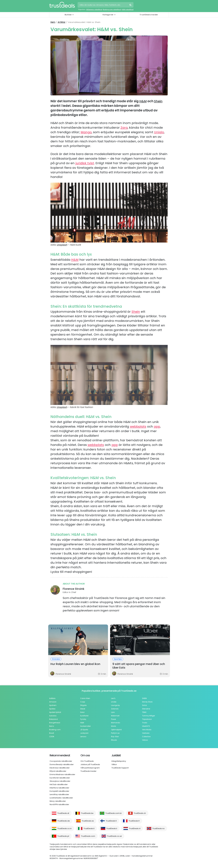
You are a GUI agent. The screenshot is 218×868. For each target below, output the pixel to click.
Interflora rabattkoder (59, 788)
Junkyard (84, 733)
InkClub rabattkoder (59, 784)
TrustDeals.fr (134, 821)
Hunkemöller (85, 726)
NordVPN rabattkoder (59, 804)
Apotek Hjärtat (55, 712)
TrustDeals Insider (149, 15)
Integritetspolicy (119, 761)
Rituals (114, 740)
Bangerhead (55, 723)
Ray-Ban (115, 737)
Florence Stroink (74, 589)
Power (114, 719)
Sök (131, 5)
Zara (124, 128)
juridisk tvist (85, 163)
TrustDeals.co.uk (114, 836)
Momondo (116, 723)
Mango (86, 132)
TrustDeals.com (88, 836)
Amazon (53, 702)
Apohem (53, 705)
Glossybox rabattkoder (60, 781)
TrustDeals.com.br (114, 813)
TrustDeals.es (88, 821)
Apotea (52, 709)
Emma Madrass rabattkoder (62, 774)
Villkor (114, 764)
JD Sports (84, 730)
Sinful (144, 705)
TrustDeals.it (89, 828)
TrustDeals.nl (135, 828)
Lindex (114, 702)
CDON (52, 737)
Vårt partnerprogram (90, 768)
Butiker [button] (68, 15)
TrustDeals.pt (63, 836)
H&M (143, 101)
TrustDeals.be (87, 813)
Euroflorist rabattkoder (60, 778)
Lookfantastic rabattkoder (61, 798)
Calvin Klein (85, 698)
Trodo (145, 723)
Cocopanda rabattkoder (61, 761)
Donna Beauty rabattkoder (62, 764)
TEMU (144, 712)
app (157, 426)
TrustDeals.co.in (65, 828)
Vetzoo (145, 740)
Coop (83, 702)
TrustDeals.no (158, 828)
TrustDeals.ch (140, 813)
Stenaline (146, 709)
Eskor (82, 712)
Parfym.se (115, 733)
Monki (114, 726)
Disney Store (147, 702)
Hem (53, 22)
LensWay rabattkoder (59, 794)
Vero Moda (147, 730)
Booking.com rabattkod (112, 9)
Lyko (113, 712)
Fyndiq (83, 719)
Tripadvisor (147, 719)
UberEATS (146, 726)
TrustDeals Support (120, 768)
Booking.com (55, 730)
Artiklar (62, 22)
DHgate (83, 705)
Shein (158, 101)
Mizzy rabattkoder (58, 801)
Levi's (113, 698)
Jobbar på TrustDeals (90, 764)
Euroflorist (84, 716)
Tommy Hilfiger (148, 716)
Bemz (52, 726)
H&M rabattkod (128, 9)
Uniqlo (159, 132)
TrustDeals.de (64, 821)
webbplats (138, 426)
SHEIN (144, 698)
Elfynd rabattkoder (58, 771)
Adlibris (52, 698)
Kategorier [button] (108, 15)
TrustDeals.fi (111, 821)
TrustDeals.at (63, 813)
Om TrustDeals (87, 761)
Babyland (53, 719)
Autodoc (53, 716)
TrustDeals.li (112, 828)
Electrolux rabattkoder (60, 768)
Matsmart (115, 716)
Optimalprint (116, 730)
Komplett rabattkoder (59, 791)
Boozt (52, 733)
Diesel (83, 709)
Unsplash (62, 245)
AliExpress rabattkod (94, 9)
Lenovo (83, 737)
